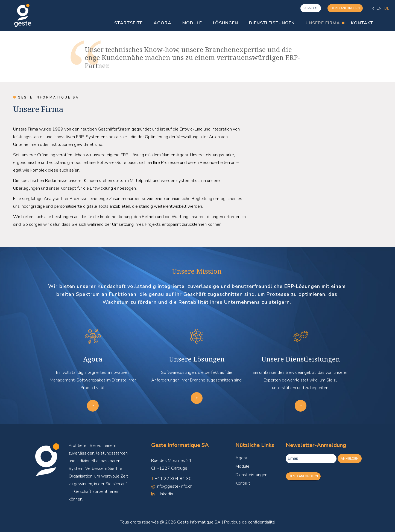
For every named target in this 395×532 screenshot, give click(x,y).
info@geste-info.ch (174, 486)
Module (242, 466)
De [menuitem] (387, 8)
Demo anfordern (345, 8)
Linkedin (165, 494)
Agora (241, 458)
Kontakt (243, 483)
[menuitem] (372, 8)
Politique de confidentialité (250, 522)
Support (311, 8)
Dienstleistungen (251, 475)
